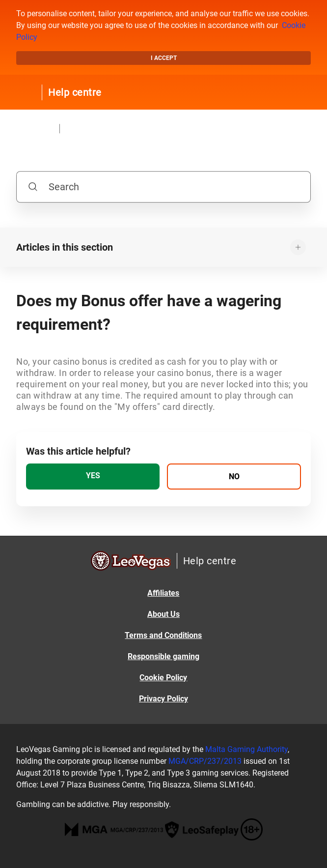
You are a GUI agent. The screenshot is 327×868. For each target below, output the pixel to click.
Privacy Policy (163, 699)
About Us (163, 614)
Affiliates (163, 593)
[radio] (93, 477)
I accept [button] (164, 58)
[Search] (163, 187)
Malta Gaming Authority (246, 749)
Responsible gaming (163, 656)
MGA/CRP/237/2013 (205, 761)
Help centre (75, 92)
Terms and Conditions (163, 635)
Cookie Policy (163, 678)
